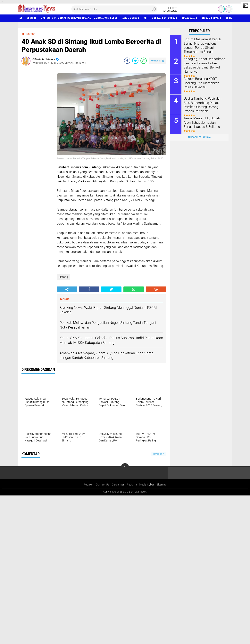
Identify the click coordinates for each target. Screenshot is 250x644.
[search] (114, 9)
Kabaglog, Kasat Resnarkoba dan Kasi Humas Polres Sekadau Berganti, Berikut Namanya (204, 65)
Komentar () (157, 61)
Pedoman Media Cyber (140, 485)
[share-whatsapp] (144, 61)
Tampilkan (158, 454)
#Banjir (32, 18)
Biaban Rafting (211, 18)
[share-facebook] (127, 61)
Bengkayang (189, 18)
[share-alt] (67, 289)
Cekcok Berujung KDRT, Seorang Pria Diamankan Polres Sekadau (201, 83)
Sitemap (162, 485)
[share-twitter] (135, 61)
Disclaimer (118, 485)
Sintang (31, 34)
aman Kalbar (131, 18)
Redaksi (88, 485)
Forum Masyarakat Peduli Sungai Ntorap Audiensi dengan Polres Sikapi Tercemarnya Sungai (201, 45)
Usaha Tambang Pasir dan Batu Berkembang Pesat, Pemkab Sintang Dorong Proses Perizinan (202, 104)
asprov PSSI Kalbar (165, 18)
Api (146, 18)
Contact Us (102, 485)
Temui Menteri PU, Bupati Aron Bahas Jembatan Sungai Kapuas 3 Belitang (204, 122)
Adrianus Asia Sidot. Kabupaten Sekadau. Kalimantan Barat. (79, 18)
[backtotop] (125, 467)
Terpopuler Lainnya (199, 137)
